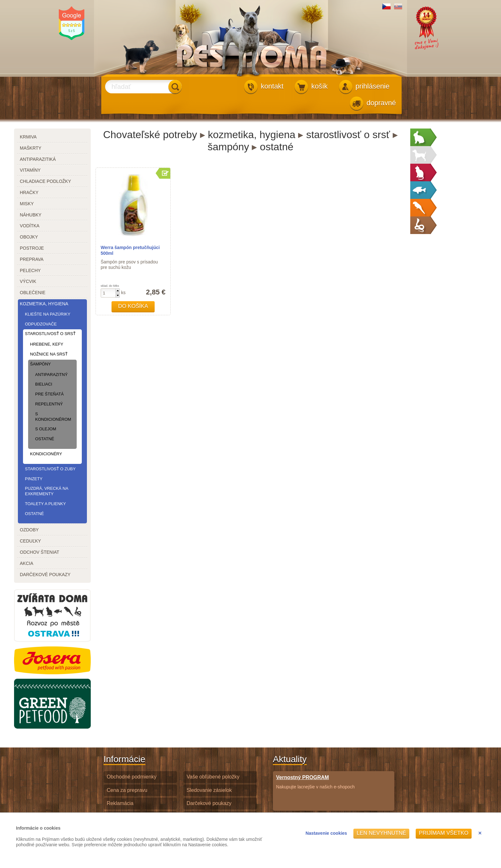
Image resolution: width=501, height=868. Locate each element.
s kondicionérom (52, 417)
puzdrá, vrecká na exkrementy (46, 491)
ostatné (45, 439)
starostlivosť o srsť (50, 334)
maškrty (31, 148)
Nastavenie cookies (326, 833)
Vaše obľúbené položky (213, 777)
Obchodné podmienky (132, 777)
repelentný (49, 404)
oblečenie (33, 293)
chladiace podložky (45, 181)
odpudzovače (41, 324)
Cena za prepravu (127, 790)
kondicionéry (46, 454)
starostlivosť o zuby (50, 469)
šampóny (40, 364)
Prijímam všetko (444, 833)
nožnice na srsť (49, 354)
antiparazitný (51, 375)
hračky (29, 192)
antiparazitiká (38, 159)
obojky (29, 237)
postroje (32, 248)
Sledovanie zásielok (209, 790)
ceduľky (30, 541)
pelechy (30, 270)
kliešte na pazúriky (48, 314)
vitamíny (30, 170)
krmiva (28, 137)
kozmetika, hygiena (44, 304)
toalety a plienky (45, 504)
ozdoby (29, 530)
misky (27, 204)
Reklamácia (120, 803)
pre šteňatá (49, 394)
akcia (27, 563)
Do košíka (133, 306)
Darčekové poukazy (209, 803)
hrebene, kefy (47, 344)
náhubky (31, 215)
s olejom (46, 429)
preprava (32, 259)
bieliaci (44, 384)
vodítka (30, 226)
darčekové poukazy (45, 575)
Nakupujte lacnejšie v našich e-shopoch (315, 782)
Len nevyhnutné (381, 833)
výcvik (28, 281)
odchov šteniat (39, 552)
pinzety (34, 479)
